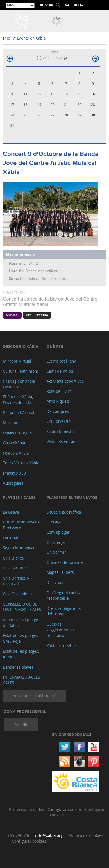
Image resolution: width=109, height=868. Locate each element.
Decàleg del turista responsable (64, 595)
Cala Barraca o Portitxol (16, 581)
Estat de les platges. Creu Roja (21, 638)
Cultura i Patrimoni (20, 371)
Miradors (11, 423)
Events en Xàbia (31, 38)
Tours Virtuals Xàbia (21, 463)
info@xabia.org (49, 835)
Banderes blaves (18, 667)
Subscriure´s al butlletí (34, 696)
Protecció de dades (27, 809)
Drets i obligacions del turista (64, 611)
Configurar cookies (65, 809)
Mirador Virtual (17, 361)
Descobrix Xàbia (21, 346)
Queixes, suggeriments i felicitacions (60, 630)
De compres (58, 411)
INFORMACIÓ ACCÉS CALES (21, 680)
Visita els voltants (62, 442)
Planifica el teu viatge (72, 497)
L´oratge (55, 522)
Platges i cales (19, 497)
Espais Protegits (17, 433)
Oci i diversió (59, 421)
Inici (7, 38)
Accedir (21, 725)
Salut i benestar (61, 431)
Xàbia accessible (61, 646)
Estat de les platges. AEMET (21, 654)
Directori (55, 582)
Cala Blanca (13, 558)
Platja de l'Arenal (19, 412)
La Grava (11, 512)
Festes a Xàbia (16, 453)
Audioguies (13, 483)
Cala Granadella (17, 594)
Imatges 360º (15, 473)
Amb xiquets (58, 401)
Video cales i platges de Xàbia (22, 623)
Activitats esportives (65, 381)
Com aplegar (58, 532)
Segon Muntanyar (19, 548)
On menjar (56, 542)
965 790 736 (19, 835)
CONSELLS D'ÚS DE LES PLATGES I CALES (22, 607)
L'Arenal (10, 538)
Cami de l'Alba (60, 371)
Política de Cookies (86, 835)
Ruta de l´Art (59, 391)
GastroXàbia (14, 443)
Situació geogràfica (64, 512)
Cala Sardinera (16, 568)
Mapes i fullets (60, 572)
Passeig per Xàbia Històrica (19, 384)
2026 (55, 53)
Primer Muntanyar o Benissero (22, 525)
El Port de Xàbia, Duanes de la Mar (19, 400)
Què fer (55, 346)
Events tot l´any (61, 361)
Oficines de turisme (65, 562)
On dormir (56, 552)
